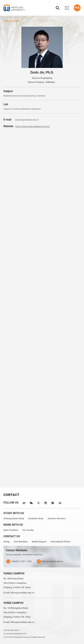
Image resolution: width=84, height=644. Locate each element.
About (8, 21)
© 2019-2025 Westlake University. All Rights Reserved (24, 637)
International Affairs (61, 542)
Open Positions (11, 530)
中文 (77, 8)
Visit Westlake (21, 542)
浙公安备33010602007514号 (15, 634)
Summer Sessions (57, 518)
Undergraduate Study (14, 518)
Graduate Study (36, 518)
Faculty (16, 21)
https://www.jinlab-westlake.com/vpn (32, 126)
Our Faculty (28, 530)
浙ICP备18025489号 (11, 630)
